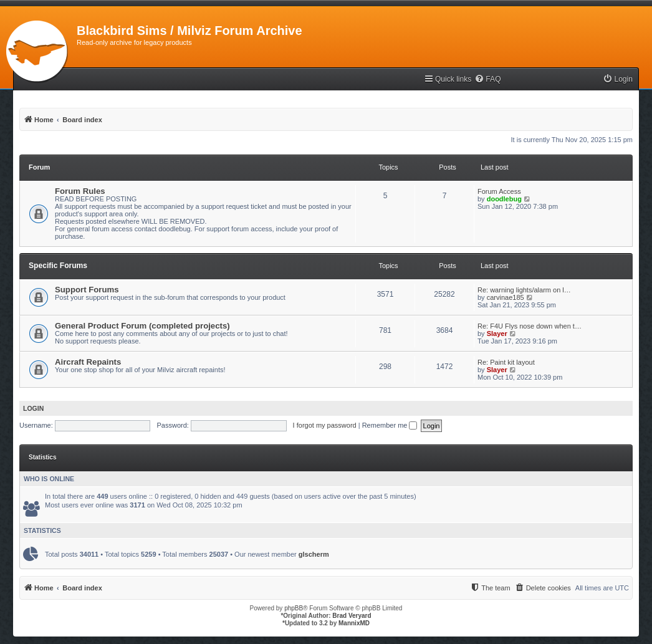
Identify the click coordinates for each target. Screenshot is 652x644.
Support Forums (87, 290)
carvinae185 (506, 297)
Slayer (497, 334)
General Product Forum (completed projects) (142, 326)
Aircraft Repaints (88, 362)
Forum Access (499, 191)
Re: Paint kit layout (506, 362)
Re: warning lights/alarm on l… (524, 290)
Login (33, 408)
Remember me (390, 425)
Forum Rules (80, 191)
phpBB (294, 608)
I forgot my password (325, 425)
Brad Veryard (352, 616)
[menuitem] (487, 79)
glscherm (314, 554)
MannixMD (354, 623)
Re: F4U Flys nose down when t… (530, 326)
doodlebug (504, 199)
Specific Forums (58, 266)
